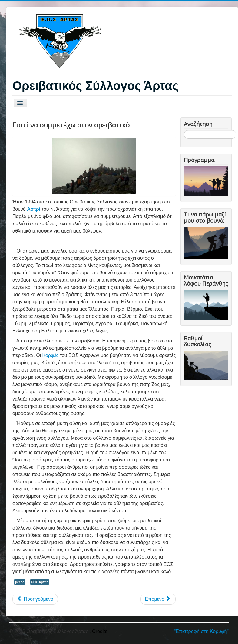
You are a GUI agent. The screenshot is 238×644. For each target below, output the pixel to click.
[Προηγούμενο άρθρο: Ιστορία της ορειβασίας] (35, 599)
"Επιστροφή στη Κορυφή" (201, 631)
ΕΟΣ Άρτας (40, 582)
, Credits (98, 631)
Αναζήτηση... (184, 130)
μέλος (20, 582)
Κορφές (51, 355)
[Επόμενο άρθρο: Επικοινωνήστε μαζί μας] (158, 599)
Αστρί (34, 209)
